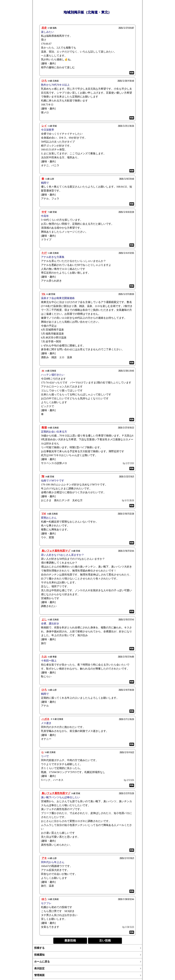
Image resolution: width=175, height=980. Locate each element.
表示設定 (39, 968)
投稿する (39, 948)
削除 (132, 73)
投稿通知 (39, 955)
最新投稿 (70, 941)
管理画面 (39, 975)
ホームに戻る (42, 962)
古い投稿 (105, 941)
